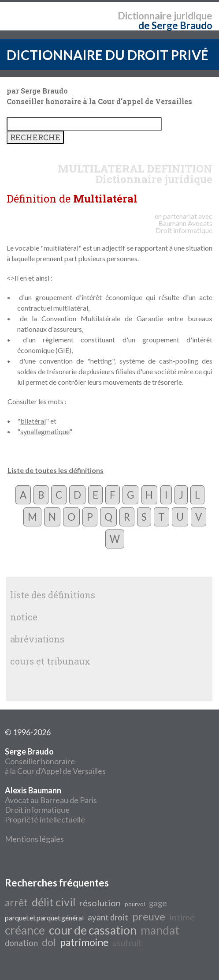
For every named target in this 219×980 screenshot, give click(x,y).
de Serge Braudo (175, 25)
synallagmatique (45, 431)
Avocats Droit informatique (184, 227)
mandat (160, 930)
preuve (149, 916)
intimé (182, 917)
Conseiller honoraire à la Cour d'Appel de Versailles (55, 761)
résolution (100, 903)
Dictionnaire (145, 16)
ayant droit (108, 917)
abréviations (37, 639)
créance (25, 930)
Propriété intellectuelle (45, 819)
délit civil (54, 902)
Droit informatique (37, 810)
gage (158, 903)
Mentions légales (34, 839)
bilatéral (33, 421)
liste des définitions (53, 595)
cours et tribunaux (50, 661)
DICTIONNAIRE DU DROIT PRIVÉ (108, 55)
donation (21, 943)
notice (24, 617)
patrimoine (84, 942)
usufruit (127, 943)
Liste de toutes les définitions (56, 470)
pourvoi (135, 904)
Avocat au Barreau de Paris (51, 800)
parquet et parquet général (44, 918)
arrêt (16, 903)
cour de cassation (93, 930)
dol (49, 942)
